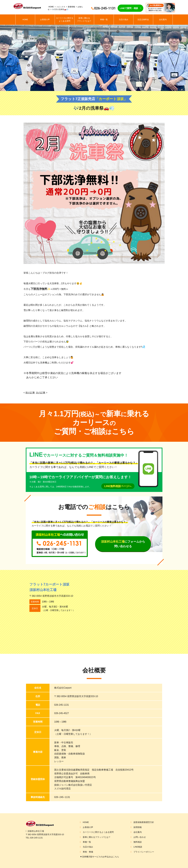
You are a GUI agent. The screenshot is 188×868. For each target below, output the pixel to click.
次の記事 (41, 393)
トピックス (61, 7)
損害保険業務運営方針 (144, 822)
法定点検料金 (143, 20)
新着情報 (71, 7)
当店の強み (124, 20)
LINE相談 (138, 847)
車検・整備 (88, 852)
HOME (51, 7)
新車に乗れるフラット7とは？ (84, 20)
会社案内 (163, 20)
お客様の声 (45, 20)
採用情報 (138, 827)
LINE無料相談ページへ (118, 486)
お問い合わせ (140, 837)
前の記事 (30, 393)
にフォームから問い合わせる (123, 544)
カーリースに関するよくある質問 (65, 20)
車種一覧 (104, 20)
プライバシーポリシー (144, 852)
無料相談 (138, 842)
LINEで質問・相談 (129, 8)
